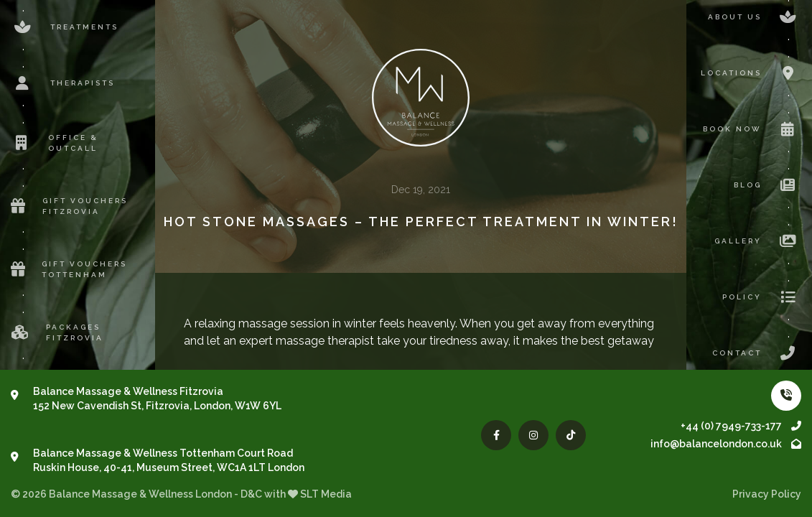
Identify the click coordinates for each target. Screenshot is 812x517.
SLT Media (326, 494)
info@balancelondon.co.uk (726, 444)
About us (755, 17)
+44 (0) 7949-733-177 (741, 426)
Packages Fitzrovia (57, 332)
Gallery (758, 241)
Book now (752, 129)
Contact (757, 353)
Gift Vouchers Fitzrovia (69, 206)
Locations (751, 73)
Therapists (63, 83)
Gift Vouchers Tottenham (69, 269)
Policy (762, 297)
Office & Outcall (55, 143)
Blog (767, 185)
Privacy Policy (767, 494)
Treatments (65, 27)
